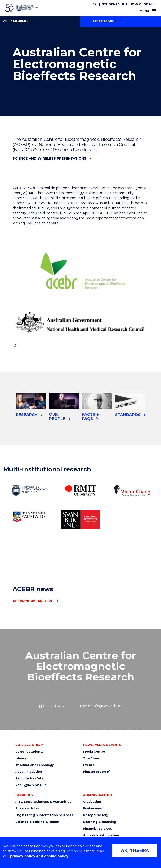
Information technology (34, 765)
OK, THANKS (135, 851)
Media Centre (94, 752)
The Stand (92, 758)
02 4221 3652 (52, 706)
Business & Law (28, 809)
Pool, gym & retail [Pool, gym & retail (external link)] (29, 785)
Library (21, 758)
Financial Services (98, 829)
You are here (16, 21)
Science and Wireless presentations (49, 159)
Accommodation (29, 772)
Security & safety (29, 779)
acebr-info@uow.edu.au (100, 706)
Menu (148, 11)
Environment (93, 809)
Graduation (92, 802)
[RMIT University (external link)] (80, 491)
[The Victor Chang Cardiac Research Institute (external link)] (132, 491)
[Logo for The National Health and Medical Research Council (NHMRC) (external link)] (80, 324)
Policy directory (96, 815)
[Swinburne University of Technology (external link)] (80, 519)
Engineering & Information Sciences (44, 815)
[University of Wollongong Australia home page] (21, 8)
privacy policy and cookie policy (39, 856)
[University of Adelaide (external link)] (29, 516)
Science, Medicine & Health (37, 822)
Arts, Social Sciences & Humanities (43, 802)
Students (111, 4)
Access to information (101, 835)
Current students (29, 752)
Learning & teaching (100, 822)
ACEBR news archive (33, 601)
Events (89, 765)
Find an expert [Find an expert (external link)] (95, 772)
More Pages (105, 21)
